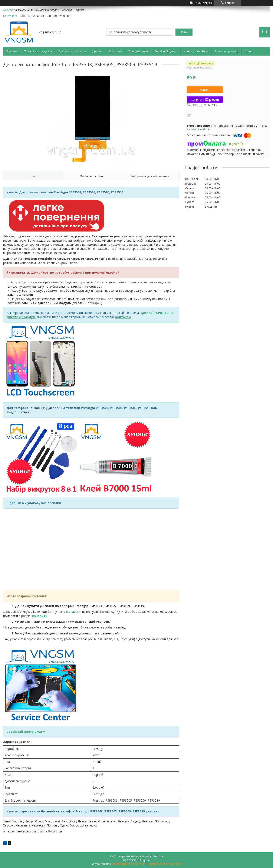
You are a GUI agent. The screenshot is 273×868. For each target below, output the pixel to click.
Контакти (116, 51)
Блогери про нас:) (227, 51)
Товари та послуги (37, 51)
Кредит (97, 51)
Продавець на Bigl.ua (136, 860)
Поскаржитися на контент (128, 864)
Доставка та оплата (72, 51)
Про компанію (138, 51)
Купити (205, 90)
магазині (73, 612)
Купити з (205, 100)
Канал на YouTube (196, 51)
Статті (249, 51)
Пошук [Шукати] (184, 32)
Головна (12, 51)
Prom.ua (158, 856)
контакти (40, 616)
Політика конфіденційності (165, 864)
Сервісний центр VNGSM (26, 732)
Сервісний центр (166, 51)
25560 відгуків (203, 3)
